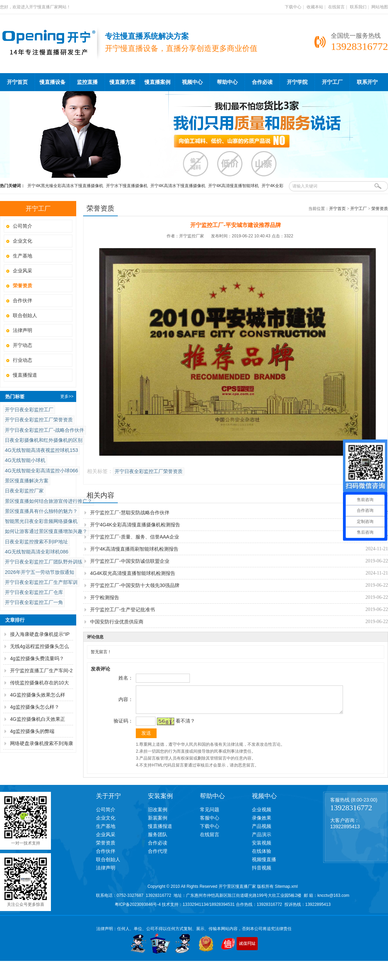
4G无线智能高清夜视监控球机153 (41, 450)
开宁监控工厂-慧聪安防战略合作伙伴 (130, 513)
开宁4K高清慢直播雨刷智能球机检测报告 (134, 549)
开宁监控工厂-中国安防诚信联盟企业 (130, 561)
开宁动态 (23, 345)
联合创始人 (25, 315)
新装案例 (158, 823)
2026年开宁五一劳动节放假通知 (39, 572)
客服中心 (210, 823)
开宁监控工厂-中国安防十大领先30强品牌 (135, 585)
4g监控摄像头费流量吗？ (37, 658)
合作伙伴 (23, 300)
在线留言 (336, 7)
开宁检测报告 (105, 597)
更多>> (67, 396)
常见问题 (210, 815)
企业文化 (23, 241)
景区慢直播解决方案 (27, 481)
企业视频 (262, 815)
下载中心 (293, 7)
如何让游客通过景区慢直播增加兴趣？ (46, 531)
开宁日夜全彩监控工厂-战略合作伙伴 (45, 430)
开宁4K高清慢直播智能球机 (234, 186)
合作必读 (262, 82)
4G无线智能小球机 (25, 460)
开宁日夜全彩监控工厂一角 (34, 602)
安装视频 (262, 848)
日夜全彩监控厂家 (24, 491)
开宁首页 (17, 82)
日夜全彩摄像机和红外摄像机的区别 (44, 440)
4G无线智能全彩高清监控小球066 (41, 471)
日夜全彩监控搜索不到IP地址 (36, 542)
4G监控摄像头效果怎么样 (38, 695)
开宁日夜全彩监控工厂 (29, 410)
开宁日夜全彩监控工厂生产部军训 (41, 582)
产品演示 (262, 840)
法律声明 (23, 330)
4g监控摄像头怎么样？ (35, 707)
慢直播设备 (52, 82)
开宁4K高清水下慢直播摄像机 (178, 186)
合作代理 (158, 856)
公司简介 (23, 226)
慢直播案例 (157, 82)
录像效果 (262, 823)
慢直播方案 (122, 82)
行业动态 (23, 360)
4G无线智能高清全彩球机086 (37, 552)
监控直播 (87, 82)
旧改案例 (158, 815)
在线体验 (262, 856)
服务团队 (158, 840)
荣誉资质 (380, 209)
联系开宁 (367, 82)
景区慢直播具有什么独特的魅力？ (41, 511)
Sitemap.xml (286, 892)
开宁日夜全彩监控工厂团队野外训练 (44, 562)
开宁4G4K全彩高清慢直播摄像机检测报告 (135, 525)
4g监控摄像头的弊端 (32, 731)
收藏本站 (315, 7)
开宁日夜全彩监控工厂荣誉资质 (39, 420)
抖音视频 (262, 873)
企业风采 (23, 271)
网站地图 (380, 7)
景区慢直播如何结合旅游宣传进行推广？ (48, 501)
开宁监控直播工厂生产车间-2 (41, 671)
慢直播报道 (25, 375)
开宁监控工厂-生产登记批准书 (122, 610)
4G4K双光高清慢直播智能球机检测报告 (133, 573)
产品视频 (262, 831)
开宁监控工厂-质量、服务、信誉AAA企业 (135, 537)
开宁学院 (297, 82)
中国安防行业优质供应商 (117, 622)
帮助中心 (227, 82)
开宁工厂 (332, 82)
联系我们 (358, 7)
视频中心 (192, 82)
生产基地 (23, 256)
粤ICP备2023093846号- (137, 910)
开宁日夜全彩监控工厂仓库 (34, 592)
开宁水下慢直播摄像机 (127, 186)
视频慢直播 (264, 865)
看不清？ (184, 726)
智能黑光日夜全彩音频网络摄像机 (41, 521)
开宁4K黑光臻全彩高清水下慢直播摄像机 (65, 186)
